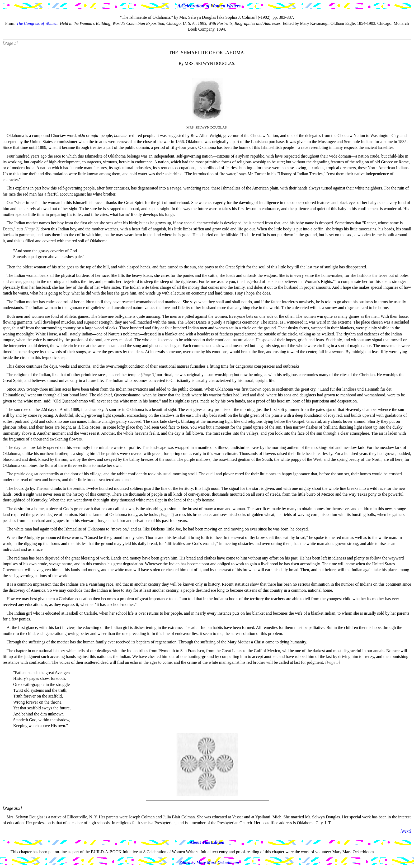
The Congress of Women (37, 23)
